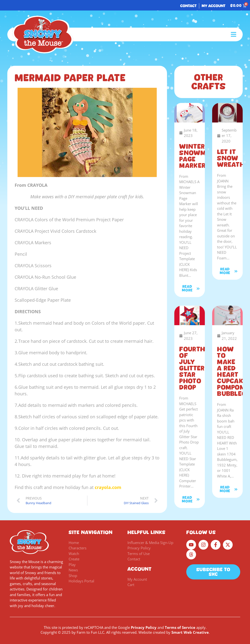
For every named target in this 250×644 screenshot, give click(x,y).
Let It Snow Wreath (231, 158)
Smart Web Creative (190, 632)
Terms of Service (180, 627)
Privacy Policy (144, 627)
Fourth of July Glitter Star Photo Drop (192, 368)
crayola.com (108, 487)
